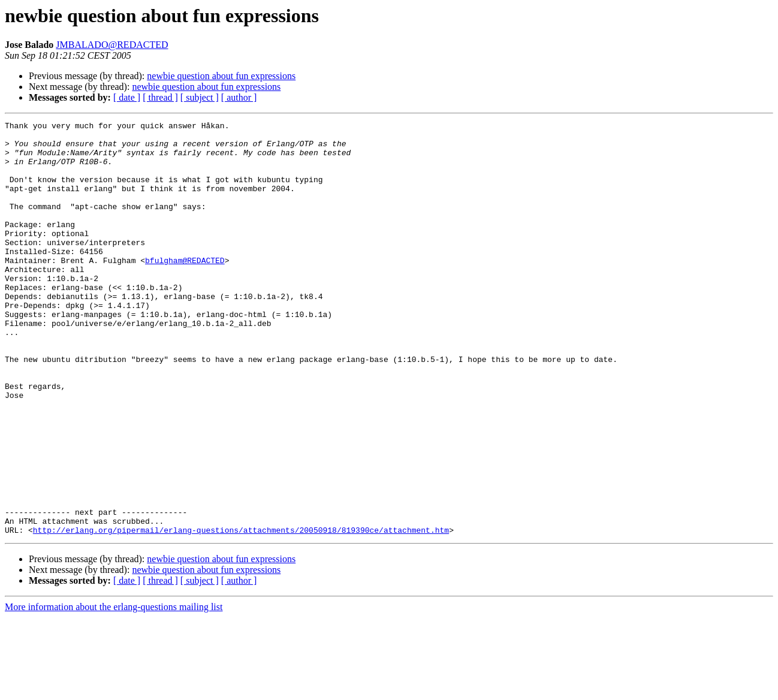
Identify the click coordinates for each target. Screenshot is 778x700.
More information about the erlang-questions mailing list (114, 690)
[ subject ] (200, 97)
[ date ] (127, 97)
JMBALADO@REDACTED (112, 45)
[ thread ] (160, 97)
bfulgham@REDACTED (185, 289)
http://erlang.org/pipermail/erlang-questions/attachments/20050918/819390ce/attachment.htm (241, 612)
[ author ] (239, 97)
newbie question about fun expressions (221, 76)
